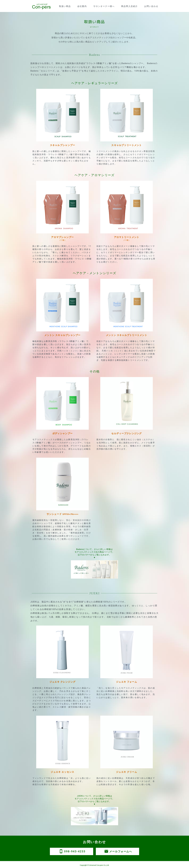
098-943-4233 (72, 852)
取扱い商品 (65, 6)
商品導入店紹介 (129, 6)
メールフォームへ (117, 852)
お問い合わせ (151, 6)
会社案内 (82, 6)
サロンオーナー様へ (104, 6)
